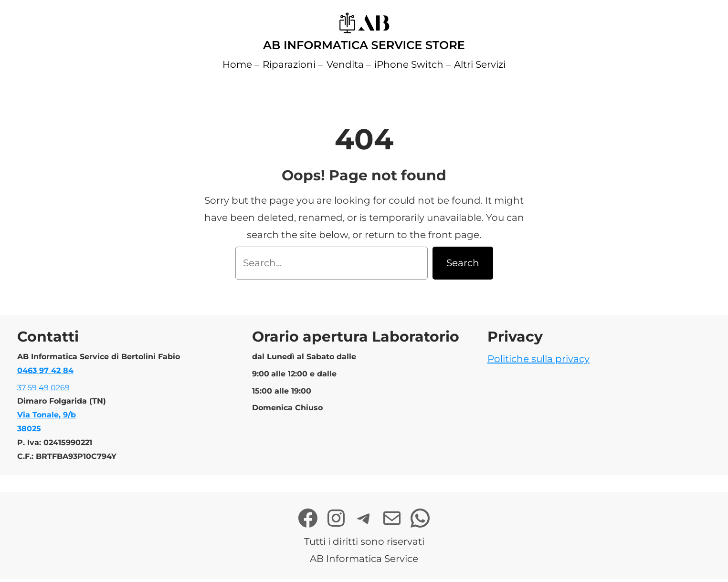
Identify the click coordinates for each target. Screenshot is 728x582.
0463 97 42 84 (45, 370)
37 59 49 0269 (43, 388)
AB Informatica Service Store (364, 45)
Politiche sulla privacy (538, 359)
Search (463, 263)
